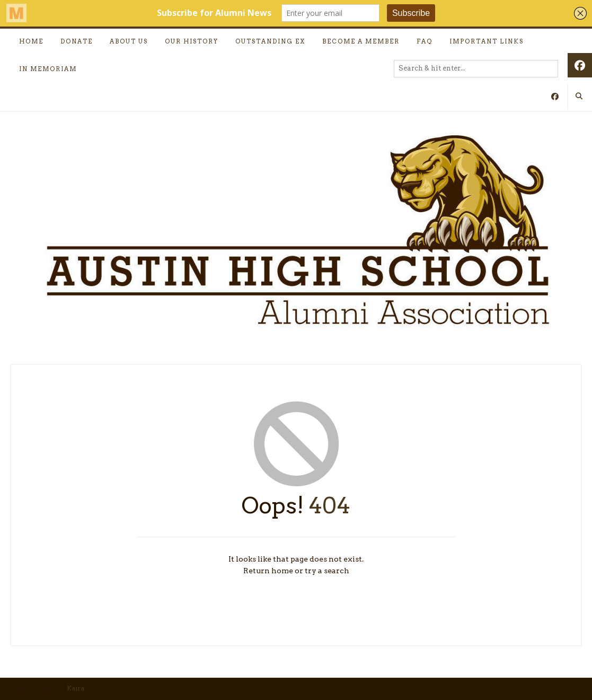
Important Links (487, 41)
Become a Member (361, 41)
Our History (192, 41)
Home (31, 41)
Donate (77, 41)
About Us (129, 41)
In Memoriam (48, 69)
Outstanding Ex (270, 41)
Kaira (76, 688)
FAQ (425, 41)
